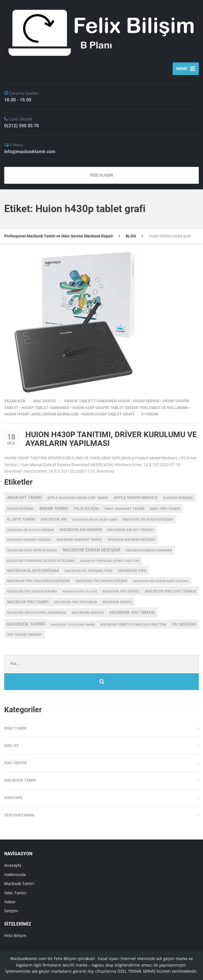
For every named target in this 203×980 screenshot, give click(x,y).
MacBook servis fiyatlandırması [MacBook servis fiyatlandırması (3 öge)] (37, 613)
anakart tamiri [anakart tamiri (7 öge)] (24, 498)
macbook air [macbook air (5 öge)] (54, 519)
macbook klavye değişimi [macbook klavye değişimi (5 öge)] (33, 571)
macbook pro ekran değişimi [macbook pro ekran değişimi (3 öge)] (101, 581)
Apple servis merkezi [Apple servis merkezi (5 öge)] (136, 498)
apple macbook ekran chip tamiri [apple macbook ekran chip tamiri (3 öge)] (78, 498)
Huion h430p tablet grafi (108, 414)
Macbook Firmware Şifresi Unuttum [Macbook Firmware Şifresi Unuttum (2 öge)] (110, 561)
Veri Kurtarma (19, 815)
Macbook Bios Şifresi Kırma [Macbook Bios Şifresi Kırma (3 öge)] (32, 550)
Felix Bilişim (15, 935)
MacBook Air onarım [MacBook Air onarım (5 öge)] (81, 530)
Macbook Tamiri (19, 883)
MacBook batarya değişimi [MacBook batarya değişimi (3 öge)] (131, 540)
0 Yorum (150, 414)
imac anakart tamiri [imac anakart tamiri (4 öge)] (125, 509)
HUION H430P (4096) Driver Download (41, 414)
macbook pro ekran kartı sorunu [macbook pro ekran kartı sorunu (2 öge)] (161, 581)
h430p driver (146, 401)
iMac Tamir (15, 728)
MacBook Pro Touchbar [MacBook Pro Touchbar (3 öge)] (76, 602)
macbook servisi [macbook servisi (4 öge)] (88, 613)
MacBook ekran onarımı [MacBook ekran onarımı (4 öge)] (149, 550)
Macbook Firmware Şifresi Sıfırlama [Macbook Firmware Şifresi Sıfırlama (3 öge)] (41, 561)
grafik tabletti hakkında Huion (97, 401)
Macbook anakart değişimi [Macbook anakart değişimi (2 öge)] (29, 540)
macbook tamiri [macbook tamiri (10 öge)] (26, 624)
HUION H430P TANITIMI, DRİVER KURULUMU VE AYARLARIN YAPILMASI (111, 439)
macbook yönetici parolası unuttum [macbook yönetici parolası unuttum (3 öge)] (133, 625)
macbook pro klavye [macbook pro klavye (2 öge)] (80, 592)
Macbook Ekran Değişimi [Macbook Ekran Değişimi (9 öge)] (92, 550)
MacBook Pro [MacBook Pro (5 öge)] (132, 571)
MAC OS (12, 745)
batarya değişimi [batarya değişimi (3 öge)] (178, 498)
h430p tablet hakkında (45, 408)
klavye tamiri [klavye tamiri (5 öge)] (21, 519)
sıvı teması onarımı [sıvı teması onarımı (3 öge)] (24, 635)
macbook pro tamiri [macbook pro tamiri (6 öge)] (28, 602)
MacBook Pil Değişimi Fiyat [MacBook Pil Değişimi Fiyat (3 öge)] (89, 571)
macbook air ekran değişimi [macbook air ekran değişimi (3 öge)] (148, 520)
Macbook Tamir (20, 780)
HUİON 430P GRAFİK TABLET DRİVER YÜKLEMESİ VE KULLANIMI (130, 408)
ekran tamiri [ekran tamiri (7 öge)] (54, 509)
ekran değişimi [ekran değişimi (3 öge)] (20, 509)
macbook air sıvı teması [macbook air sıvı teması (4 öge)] (131, 530)
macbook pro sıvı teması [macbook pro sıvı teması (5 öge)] (170, 591)
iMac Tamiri (15, 893)
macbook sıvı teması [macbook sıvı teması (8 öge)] (132, 612)
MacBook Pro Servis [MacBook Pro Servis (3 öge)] (121, 591)
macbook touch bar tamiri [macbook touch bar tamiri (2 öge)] (73, 625)
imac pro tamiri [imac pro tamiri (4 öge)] (165, 509)
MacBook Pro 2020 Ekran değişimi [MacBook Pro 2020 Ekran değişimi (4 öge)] (39, 581)
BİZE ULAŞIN (102, 175)
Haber (10, 902)
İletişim (11, 911)
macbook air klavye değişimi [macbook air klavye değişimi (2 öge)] (31, 530)
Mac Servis (45, 401)
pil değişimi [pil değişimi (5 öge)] (184, 624)
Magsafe (13, 798)
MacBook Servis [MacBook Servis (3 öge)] (117, 602)
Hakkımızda (15, 874)
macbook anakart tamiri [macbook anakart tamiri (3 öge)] (79, 540)
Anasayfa (13, 865)
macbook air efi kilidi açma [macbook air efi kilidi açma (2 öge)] (95, 520)
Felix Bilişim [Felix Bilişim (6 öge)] (86, 509)
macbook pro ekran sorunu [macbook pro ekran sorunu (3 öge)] (32, 591)
